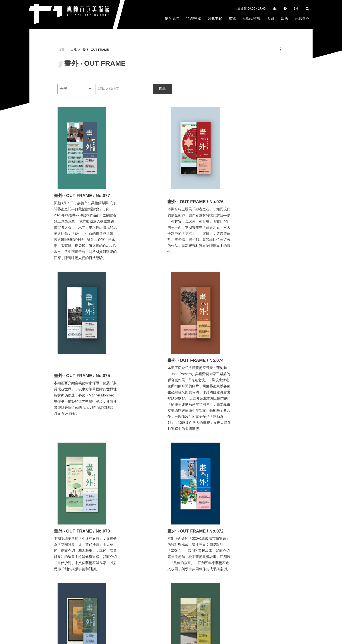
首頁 (61, 50)
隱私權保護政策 (266, 627)
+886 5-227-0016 (143, 628)
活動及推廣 (251, 18)
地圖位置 (180, 622)
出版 (285, 18)
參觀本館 (215, 18)
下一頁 (194, 536)
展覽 (232, 18)
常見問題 (247, 627)
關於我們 (172, 18)
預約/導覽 (193, 18)
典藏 (271, 18)
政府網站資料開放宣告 (294, 627)
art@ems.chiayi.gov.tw (146, 633)
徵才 (236, 627)
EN (296, 8)
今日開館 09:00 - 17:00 (250, 8)
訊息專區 (302, 18)
